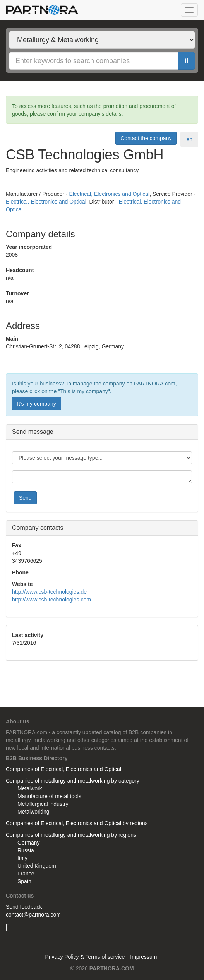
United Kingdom (37, 866)
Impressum (143, 957)
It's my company (37, 404)
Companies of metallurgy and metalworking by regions (71, 835)
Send (25, 498)
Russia (26, 850)
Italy (22, 858)
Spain (24, 881)
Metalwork (30, 788)
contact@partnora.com (33, 915)
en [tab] (189, 139)
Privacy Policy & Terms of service (85, 957)
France (26, 874)
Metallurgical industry (43, 804)
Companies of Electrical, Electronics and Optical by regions (77, 823)
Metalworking (33, 812)
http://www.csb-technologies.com (51, 600)
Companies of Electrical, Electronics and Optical (63, 769)
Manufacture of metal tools (49, 796)
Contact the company (146, 138)
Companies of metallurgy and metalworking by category (73, 781)
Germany (29, 843)
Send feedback (24, 907)
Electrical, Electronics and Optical (109, 194)
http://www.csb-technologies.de (49, 592)
